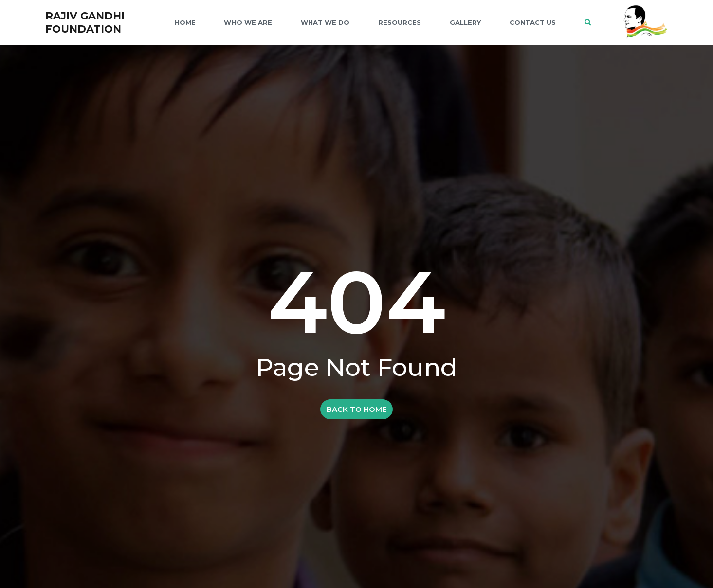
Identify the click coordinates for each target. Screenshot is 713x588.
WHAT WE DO (325, 22)
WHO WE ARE (248, 22)
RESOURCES (400, 22)
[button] (588, 22)
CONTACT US (533, 22)
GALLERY (466, 22)
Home (185, 22)
